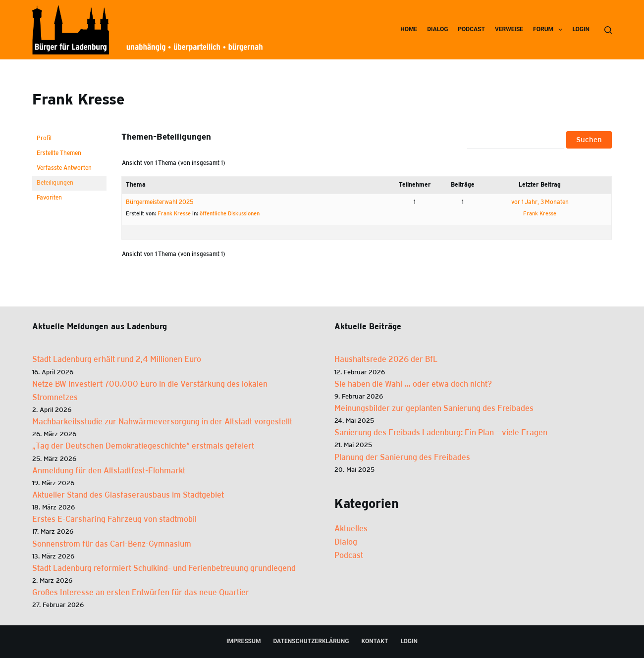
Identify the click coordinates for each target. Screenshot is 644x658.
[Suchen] (608, 30)
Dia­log (437, 29)
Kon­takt (375, 641)
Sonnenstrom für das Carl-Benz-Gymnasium (112, 544)
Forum (550, 30)
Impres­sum (243, 641)
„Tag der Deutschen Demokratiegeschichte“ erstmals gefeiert (143, 446)
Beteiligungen (55, 183)
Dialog (346, 542)
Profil (44, 138)
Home (409, 29)
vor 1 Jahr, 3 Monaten (540, 202)
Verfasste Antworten (64, 168)
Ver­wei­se (509, 29)
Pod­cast (471, 29)
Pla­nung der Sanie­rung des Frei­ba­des (402, 458)
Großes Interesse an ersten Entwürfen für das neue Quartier (141, 593)
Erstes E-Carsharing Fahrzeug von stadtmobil (114, 520)
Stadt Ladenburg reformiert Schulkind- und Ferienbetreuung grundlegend (164, 569)
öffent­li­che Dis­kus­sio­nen (230, 214)
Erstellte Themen (59, 153)
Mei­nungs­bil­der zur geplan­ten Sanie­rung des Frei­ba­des (434, 409)
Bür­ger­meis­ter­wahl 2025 (160, 202)
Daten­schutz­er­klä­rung (311, 641)
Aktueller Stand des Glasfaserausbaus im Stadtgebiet (128, 495)
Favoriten (49, 198)
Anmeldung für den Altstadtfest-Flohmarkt (109, 471)
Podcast (349, 556)
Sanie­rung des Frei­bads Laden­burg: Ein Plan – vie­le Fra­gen (441, 433)
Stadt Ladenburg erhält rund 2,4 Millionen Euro (117, 360)
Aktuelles (351, 529)
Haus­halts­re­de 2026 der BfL (386, 360)
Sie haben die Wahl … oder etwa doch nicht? (413, 384)
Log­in (581, 29)
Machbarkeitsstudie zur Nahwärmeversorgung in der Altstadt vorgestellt (162, 422)
